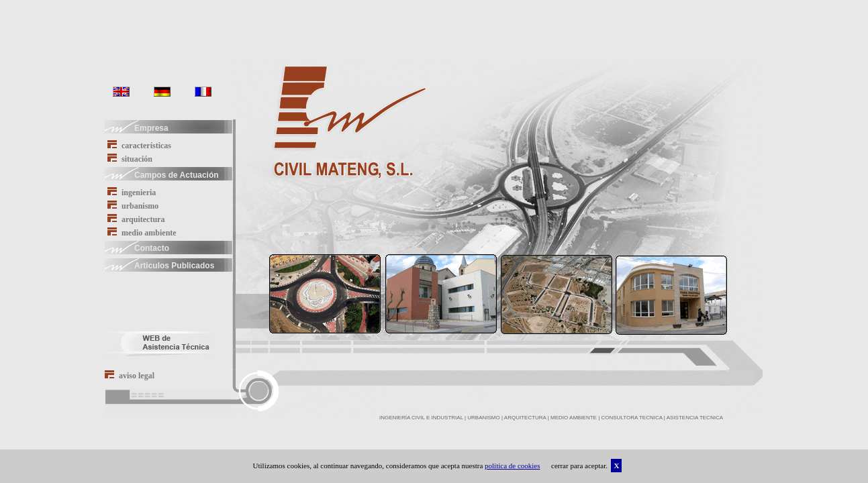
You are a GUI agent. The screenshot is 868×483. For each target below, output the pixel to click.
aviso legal (130, 375)
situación (130, 159)
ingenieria (132, 192)
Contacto (137, 247)
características (139, 145)
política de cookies (512, 466)
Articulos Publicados (159, 264)
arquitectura (136, 219)
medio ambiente (142, 232)
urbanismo (133, 206)
